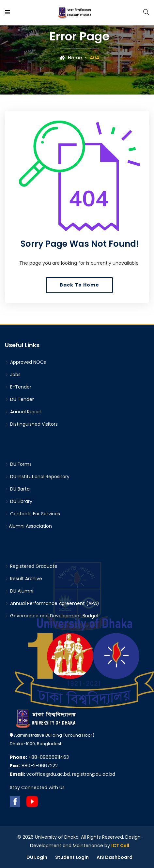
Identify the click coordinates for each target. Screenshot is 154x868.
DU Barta (17, 489)
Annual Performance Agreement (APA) (52, 603)
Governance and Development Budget (52, 616)
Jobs (13, 375)
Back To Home (79, 285)
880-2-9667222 (34, 766)
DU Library (19, 501)
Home (71, 58)
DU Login (37, 857)
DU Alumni (19, 591)
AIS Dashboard (115, 857)
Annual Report (23, 412)
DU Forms (18, 464)
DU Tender (19, 399)
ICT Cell (120, 846)
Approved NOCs (25, 362)
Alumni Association (28, 526)
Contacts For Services (32, 514)
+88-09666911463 (39, 757)
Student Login (72, 857)
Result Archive (23, 579)
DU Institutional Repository (37, 477)
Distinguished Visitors (31, 424)
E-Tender (18, 387)
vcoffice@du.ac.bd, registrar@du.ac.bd (62, 774)
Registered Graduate (31, 566)
